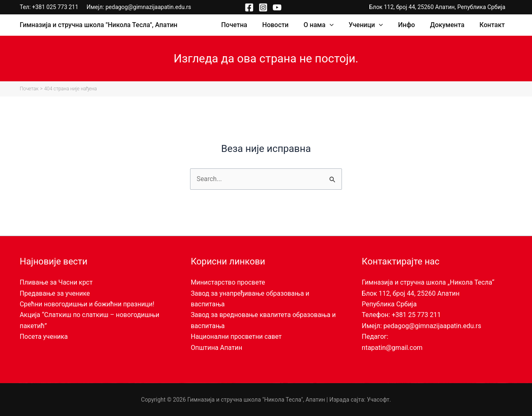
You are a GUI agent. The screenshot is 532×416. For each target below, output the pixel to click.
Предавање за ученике (55, 293)
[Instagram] (263, 7)
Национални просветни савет (237, 337)
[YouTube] (277, 7)
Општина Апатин (217, 348)
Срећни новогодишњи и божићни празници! (87, 304)
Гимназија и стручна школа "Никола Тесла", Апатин (99, 25)
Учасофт (378, 400)
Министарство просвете (228, 282)
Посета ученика (44, 337)
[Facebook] (249, 7)
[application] (338, 25)
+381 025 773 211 (55, 7)
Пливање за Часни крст (56, 282)
